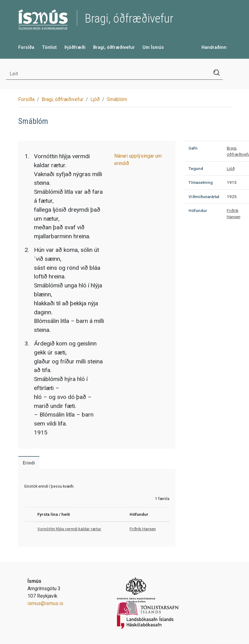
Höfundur (198, 210)
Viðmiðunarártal (204, 197)
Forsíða (26, 47)
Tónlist (49, 47)
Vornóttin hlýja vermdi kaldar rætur (69, 529)
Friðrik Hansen (143, 529)
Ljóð (95, 99)
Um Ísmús (153, 47)
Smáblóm (117, 99)
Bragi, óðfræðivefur (114, 47)
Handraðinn (214, 47)
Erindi (29, 463)
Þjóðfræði (75, 47)
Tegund (196, 168)
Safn (193, 148)
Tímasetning (201, 182)
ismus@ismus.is (45, 603)
